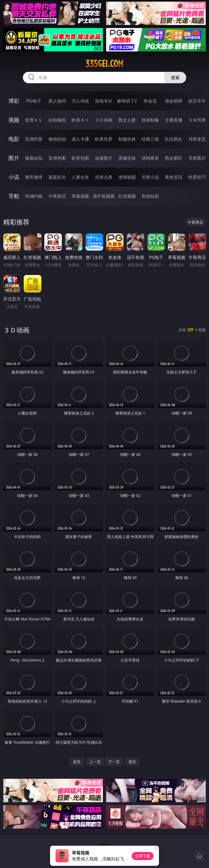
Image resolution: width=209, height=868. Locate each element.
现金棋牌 (174, 101)
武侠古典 (104, 177)
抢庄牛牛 (197, 101)
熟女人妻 (127, 120)
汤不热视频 (104, 196)
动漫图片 (104, 158)
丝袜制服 (150, 120)
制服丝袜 (127, 139)
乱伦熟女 (174, 139)
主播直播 (174, 120)
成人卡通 (80, 139)
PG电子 (34, 101)
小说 (14, 177)
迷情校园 (127, 177)
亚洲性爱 (34, 139)
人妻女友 (80, 177)
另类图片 (197, 158)
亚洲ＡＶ (34, 120)
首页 (77, 762)
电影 (14, 139)
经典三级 (150, 139)
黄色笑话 (174, 177)
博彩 (14, 101)
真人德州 (57, 101)
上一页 (95, 762)
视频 (14, 120)
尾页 (132, 762)
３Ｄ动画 (104, 120)
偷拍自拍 (57, 139)
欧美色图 (80, 158)
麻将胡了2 (127, 101)
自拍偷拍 (57, 120)
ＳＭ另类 (197, 120)
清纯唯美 (150, 158)
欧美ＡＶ (80, 120)
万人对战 (80, 101)
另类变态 (197, 139)
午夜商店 (57, 196)
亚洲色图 (57, 158)
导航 (14, 196)
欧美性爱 (104, 139)
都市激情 (34, 177)
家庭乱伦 (57, 177)
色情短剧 (150, 196)
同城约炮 (34, 196)
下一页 (114, 762)
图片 (14, 158)
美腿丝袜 (127, 158)
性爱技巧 (197, 177)
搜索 (175, 78)
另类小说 (150, 177)
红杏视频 (127, 196)
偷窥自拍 (34, 158)
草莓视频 (80, 196)
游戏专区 (104, 101)
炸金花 (150, 101)
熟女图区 (174, 158)
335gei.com (104, 64)
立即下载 (143, 856)
